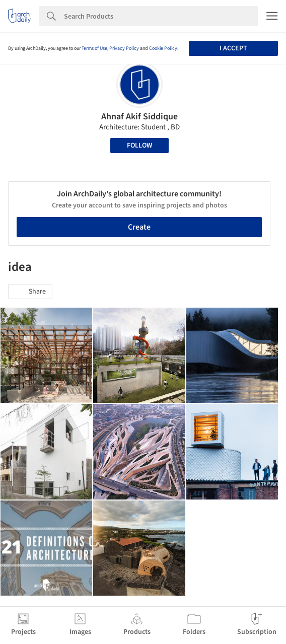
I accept (233, 48)
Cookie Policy (163, 48)
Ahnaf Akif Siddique (139, 117)
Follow (139, 146)
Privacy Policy (124, 48)
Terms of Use (94, 48)
